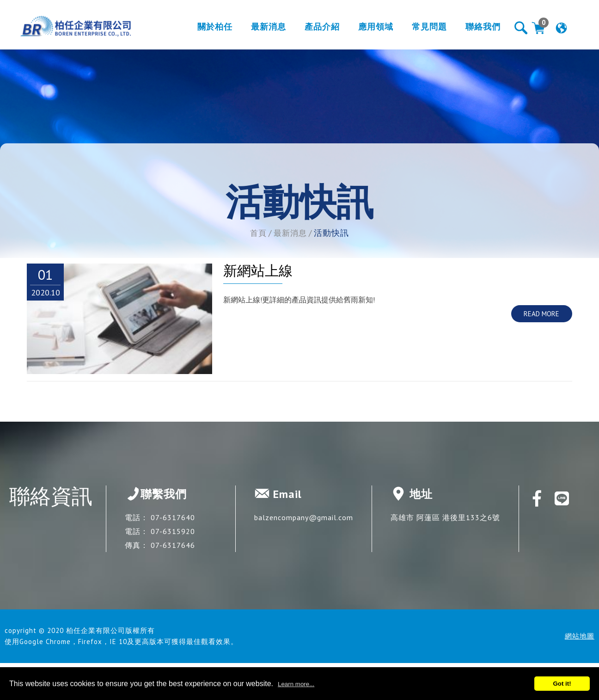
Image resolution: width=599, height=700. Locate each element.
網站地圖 (580, 636)
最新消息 (259, 29)
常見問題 (420, 29)
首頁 (257, 233)
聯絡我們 (474, 29)
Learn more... (296, 684)
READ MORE (541, 314)
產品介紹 (313, 29)
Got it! (562, 684)
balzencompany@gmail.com (304, 517)
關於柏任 (206, 29)
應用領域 (367, 29)
